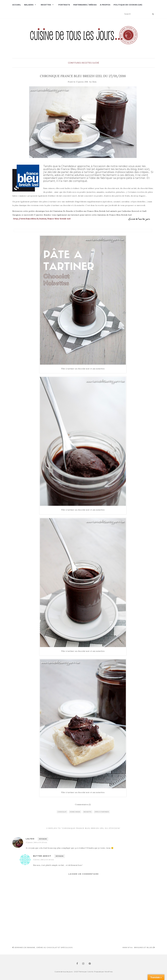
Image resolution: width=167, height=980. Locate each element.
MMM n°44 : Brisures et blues (139, 947)
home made (75, 812)
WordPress (108, 972)
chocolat (62, 812)
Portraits (64, 5)
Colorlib (90, 972)
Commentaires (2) (83, 804)
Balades (29, 5)
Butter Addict (42, 856)
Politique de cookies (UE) (128, 5)
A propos (105, 5)
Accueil (17, 5)
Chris (94, 82)
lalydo (30, 839)
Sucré (96, 63)
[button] (84, 39)
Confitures (74, 63)
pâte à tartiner (102, 812)
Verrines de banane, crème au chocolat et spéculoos (42, 947)
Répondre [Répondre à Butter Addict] (60, 856)
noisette (88, 812)
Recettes (46, 5)
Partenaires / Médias (85, 5)
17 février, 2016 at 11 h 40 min (44, 860)
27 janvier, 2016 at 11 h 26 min (36, 842)
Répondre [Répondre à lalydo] (43, 839)
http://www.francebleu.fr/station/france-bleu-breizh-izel (42, 219)
